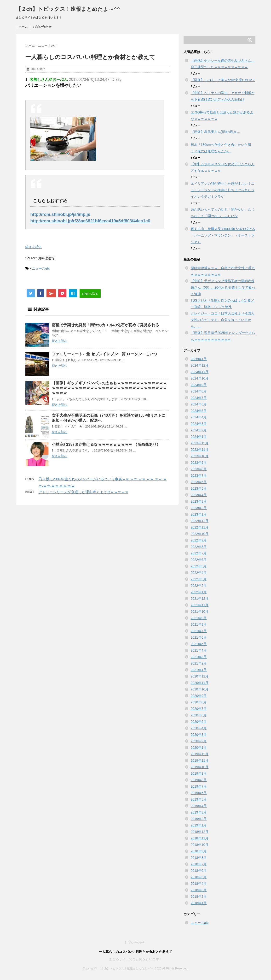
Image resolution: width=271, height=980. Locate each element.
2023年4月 (199, 495)
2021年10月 (200, 612)
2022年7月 (199, 553)
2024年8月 (199, 391)
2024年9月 (199, 385)
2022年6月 (199, 560)
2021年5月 (199, 644)
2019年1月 (199, 825)
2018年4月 (199, 884)
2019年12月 (200, 754)
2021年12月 (200, 599)
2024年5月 (199, 411)
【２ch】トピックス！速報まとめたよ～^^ (68, 9)
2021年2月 (199, 663)
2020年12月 (200, 676)
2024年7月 (199, 398)
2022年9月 (199, 540)
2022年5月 (199, 566)
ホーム (23, 27)
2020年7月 (199, 709)
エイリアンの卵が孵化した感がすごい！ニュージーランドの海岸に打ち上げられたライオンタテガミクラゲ (223, 190)
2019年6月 (199, 793)
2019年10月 (200, 767)
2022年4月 (199, 573)
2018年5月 (199, 877)
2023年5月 (199, 488)
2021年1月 (199, 670)
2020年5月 (199, 722)
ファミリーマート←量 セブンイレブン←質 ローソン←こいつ (105, 354)
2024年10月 (200, 378)
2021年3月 (199, 657)
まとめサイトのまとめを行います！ (136, 959)
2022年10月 (200, 534)
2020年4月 (199, 728)
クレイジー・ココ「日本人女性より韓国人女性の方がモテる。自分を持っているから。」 (223, 320)
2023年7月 (199, 475)
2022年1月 (199, 592)
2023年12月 (200, 443)
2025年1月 (199, 359)
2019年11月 (200, 760)
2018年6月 (199, 871)
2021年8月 (199, 624)
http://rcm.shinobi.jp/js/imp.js (60, 214)
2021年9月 (199, 618)
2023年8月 (199, 469)
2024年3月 (199, 424)
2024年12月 (200, 365)
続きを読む (34, 247)
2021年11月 (200, 605)
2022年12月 (200, 521)
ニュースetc (41, 268)
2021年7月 (199, 631)
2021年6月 (199, 637)
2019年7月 (199, 786)
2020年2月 (199, 741)
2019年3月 (199, 812)
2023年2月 (199, 508)
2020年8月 (199, 702)
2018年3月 (199, 890)
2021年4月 (199, 650)
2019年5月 (199, 799)
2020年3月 (199, 735)
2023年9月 (199, 463)
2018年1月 (199, 903)
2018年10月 (200, 845)
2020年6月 (199, 715)
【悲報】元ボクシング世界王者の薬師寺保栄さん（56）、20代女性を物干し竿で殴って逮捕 (223, 287)
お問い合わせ (42, 27)
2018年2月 (199, 897)
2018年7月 (199, 864)
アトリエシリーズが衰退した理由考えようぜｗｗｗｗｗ (84, 492)
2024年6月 (199, 404)
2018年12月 (200, 832)
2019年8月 (199, 780)
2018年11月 (200, 838)
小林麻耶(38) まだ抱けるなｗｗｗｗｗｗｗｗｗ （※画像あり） (106, 444)
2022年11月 (200, 527)
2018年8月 (199, 858)
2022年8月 (199, 547)
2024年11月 (200, 372)
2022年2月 (199, 586)
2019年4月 (199, 806)
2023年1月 (199, 514)
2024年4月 (199, 417)
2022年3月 (199, 579)
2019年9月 (199, 773)
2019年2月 (199, 819)
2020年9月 (199, 696)
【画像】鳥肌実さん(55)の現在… (216, 132)
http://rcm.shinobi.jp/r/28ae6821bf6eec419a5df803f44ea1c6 (90, 221)
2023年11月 (200, 450)
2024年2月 (199, 430)
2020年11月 (200, 683)
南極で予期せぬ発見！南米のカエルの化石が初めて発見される (105, 325)
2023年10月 (200, 456)
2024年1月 (199, 437)
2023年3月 (199, 501)
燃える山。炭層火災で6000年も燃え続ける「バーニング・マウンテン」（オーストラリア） (223, 235)
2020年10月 (200, 689)
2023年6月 (199, 482)
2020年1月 (199, 748)
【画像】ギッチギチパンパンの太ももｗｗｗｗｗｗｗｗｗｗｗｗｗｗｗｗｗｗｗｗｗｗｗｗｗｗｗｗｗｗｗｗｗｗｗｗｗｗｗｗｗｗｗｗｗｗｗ (109, 388)
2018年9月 (199, 851)
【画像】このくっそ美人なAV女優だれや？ (223, 80)
